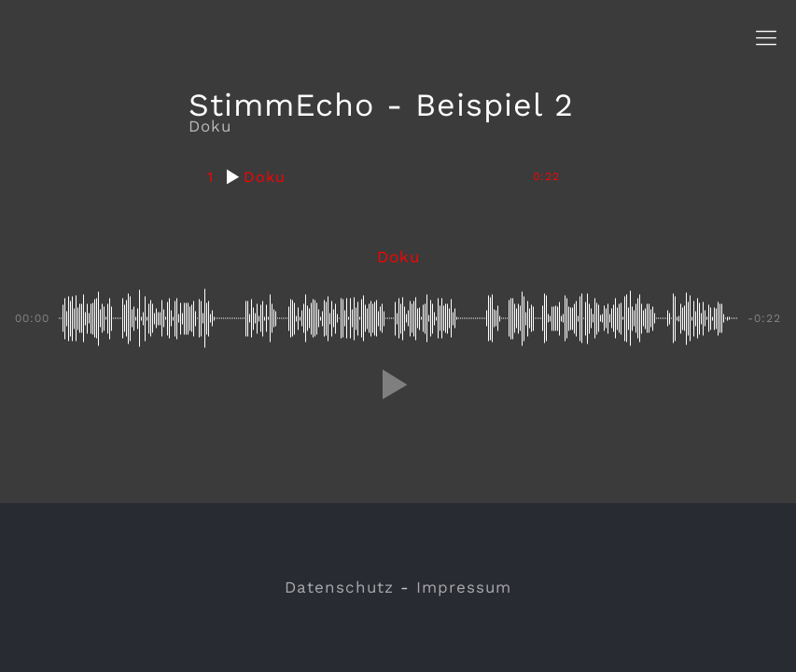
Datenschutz (339, 587)
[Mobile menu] (766, 38)
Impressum (464, 587)
